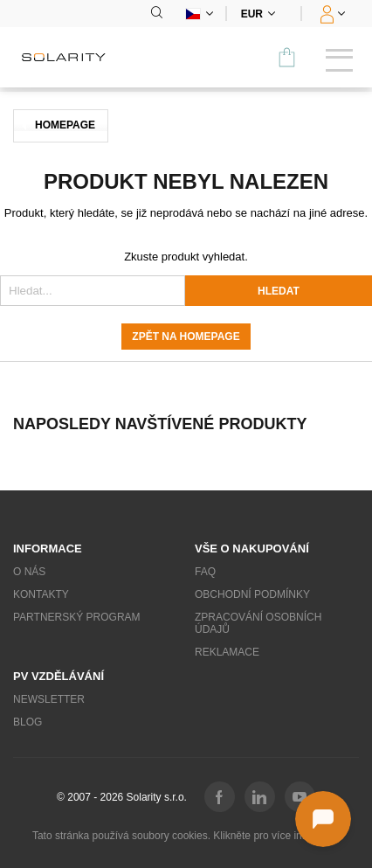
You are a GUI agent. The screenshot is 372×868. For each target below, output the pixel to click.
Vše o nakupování (252, 549)
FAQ (205, 572)
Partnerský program (77, 617)
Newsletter (49, 699)
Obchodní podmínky (252, 594)
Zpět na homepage (186, 337)
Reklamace (227, 652)
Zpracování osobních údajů (258, 623)
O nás (29, 572)
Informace (48, 549)
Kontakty (41, 594)
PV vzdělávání (59, 676)
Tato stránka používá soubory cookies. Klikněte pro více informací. (186, 836)
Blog (28, 722)
